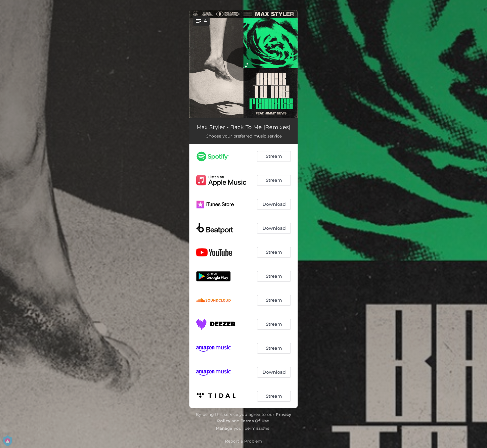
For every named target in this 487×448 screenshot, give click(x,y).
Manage (224, 428)
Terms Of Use (255, 421)
